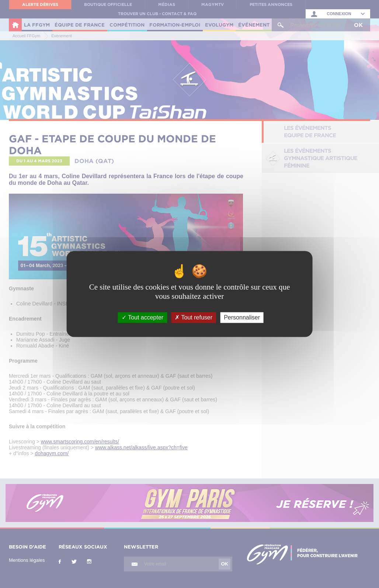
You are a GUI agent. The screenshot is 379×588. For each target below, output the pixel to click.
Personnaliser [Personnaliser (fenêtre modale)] (242, 317)
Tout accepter (142, 317)
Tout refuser (194, 317)
